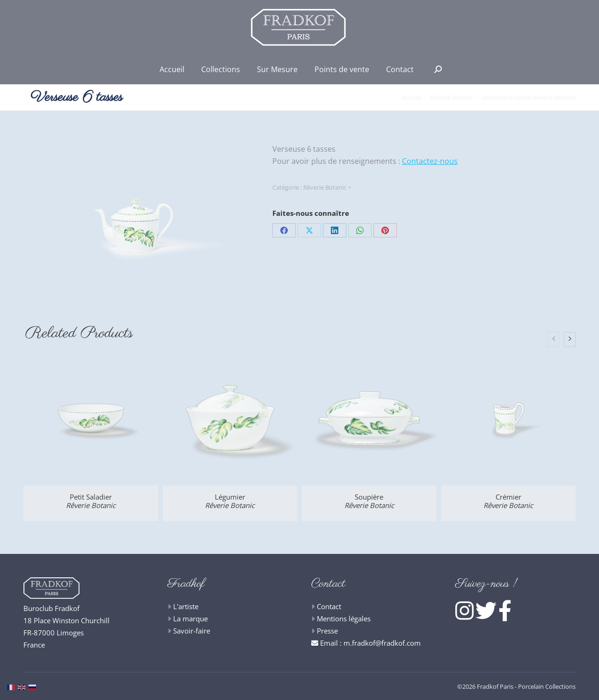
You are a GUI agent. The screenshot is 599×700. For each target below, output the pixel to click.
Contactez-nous (430, 161)
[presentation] (553, 339)
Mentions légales (344, 619)
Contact (329, 606)
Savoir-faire (192, 631)
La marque (190, 619)
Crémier (508, 501)
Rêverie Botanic (325, 187)
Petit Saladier (91, 501)
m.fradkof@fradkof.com (382, 643)
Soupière (369, 501)
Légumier (230, 501)
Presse (327, 631)
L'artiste (186, 606)
